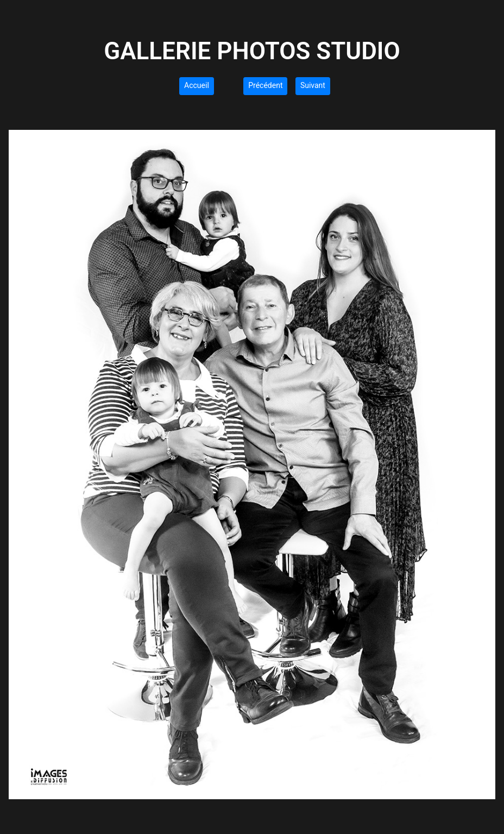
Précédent (265, 85)
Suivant (313, 85)
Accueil (197, 85)
